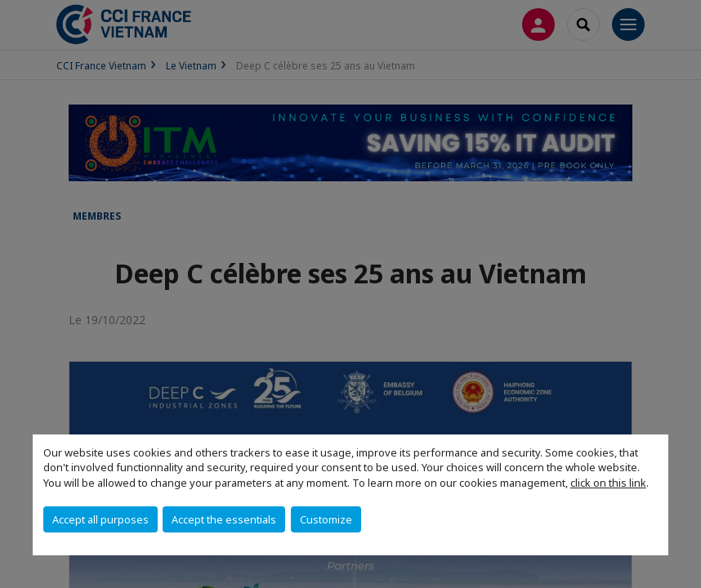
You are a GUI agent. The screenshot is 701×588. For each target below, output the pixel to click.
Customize (326, 519)
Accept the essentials (224, 519)
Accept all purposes (100, 519)
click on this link (608, 483)
